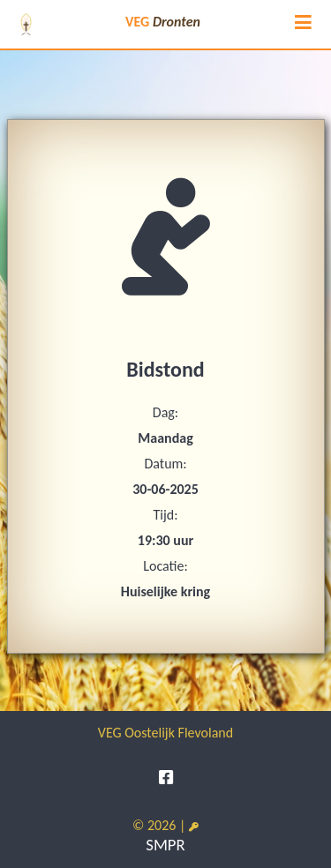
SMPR (165, 845)
